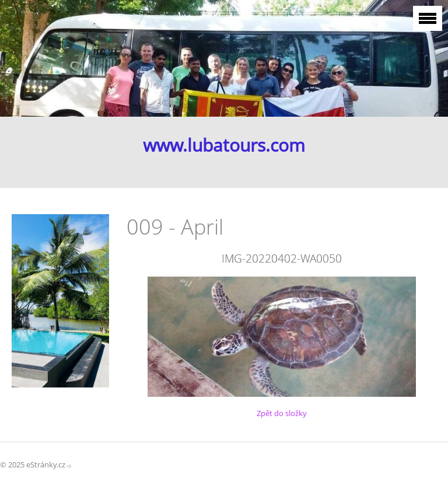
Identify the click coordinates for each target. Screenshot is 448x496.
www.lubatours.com (224, 145)
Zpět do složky (282, 413)
